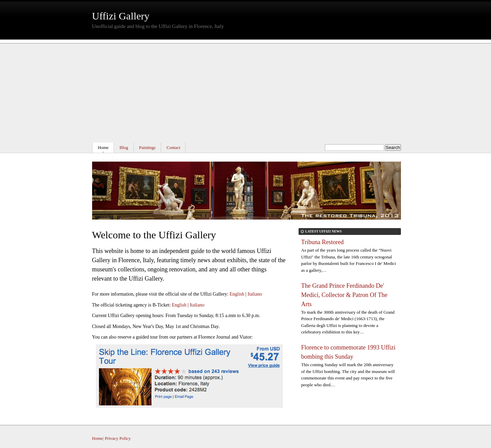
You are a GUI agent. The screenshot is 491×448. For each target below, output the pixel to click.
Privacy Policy (118, 438)
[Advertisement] (246, 91)
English (237, 294)
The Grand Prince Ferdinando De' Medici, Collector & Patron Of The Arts (344, 295)
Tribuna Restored (323, 242)
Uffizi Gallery (121, 16)
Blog (124, 147)
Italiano (255, 294)
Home (103, 147)
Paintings (147, 147)
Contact (173, 147)
